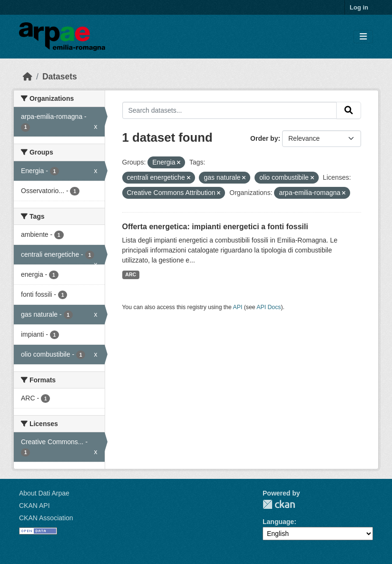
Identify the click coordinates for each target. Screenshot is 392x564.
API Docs (269, 307)
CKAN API (34, 506)
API (238, 307)
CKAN (279, 504)
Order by (264, 138)
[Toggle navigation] (363, 37)
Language (278, 522)
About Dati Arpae (44, 493)
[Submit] (349, 110)
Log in (359, 7)
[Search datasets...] (230, 110)
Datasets (60, 77)
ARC (131, 274)
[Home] (28, 77)
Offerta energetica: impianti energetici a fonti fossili (215, 227)
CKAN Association (46, 518)
